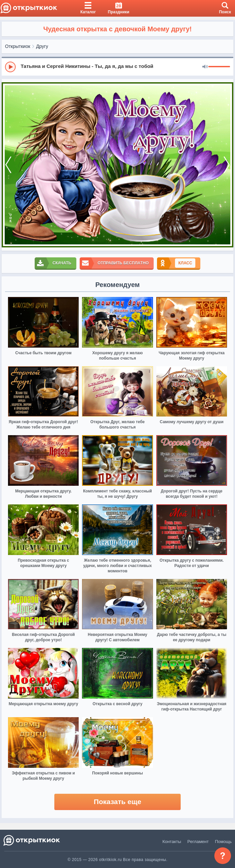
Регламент (198, 842)
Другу (42, 46)
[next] (227, 165)
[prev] (8, 165)
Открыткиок (18, 46)
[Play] (10, 67)
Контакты (172, 842)
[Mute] (205, 67)
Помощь (223, 842)
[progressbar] (219, 67)
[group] (117, 67)
